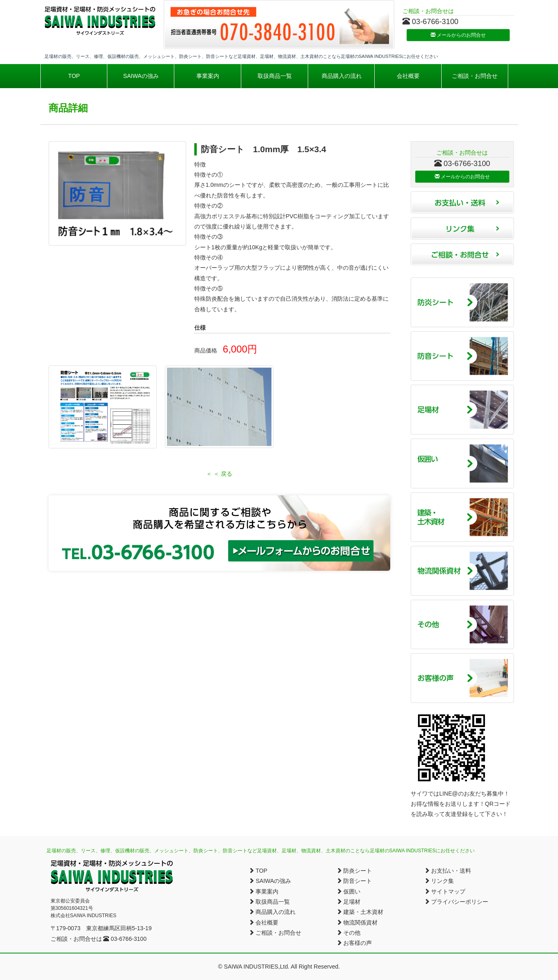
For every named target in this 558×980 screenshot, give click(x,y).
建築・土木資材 (360, 912)
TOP (74, 76)
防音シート (354, 881)
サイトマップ (445, 891)
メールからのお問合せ (458, 35)
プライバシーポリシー (456, 902)
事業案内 (208, 76)
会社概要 (408, 76)
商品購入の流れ (342, 76)
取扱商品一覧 (275, 76)
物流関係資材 (357, 922)
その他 (349, 933)
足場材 (349, 902)
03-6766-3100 (125, 939)
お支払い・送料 (448, 871)
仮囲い (349, 891)
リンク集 (439, 881)
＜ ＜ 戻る (219, 474)
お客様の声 (354, 943)
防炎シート (354, 871)
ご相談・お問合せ (475, 76)
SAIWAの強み (141, 76)
